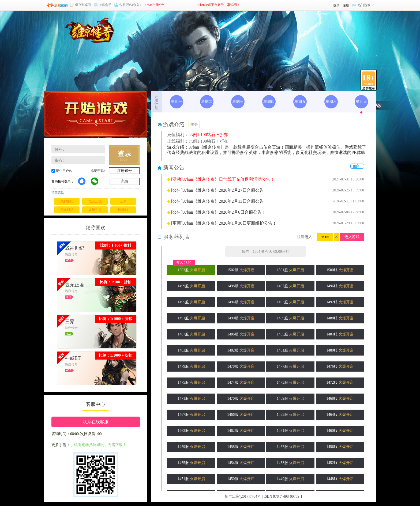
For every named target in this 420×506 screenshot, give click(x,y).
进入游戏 (352, 237)
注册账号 (125, 171)
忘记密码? (98, 171)
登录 (336, 5)
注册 (346, 5)
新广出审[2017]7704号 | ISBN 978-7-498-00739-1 (264, 496)
